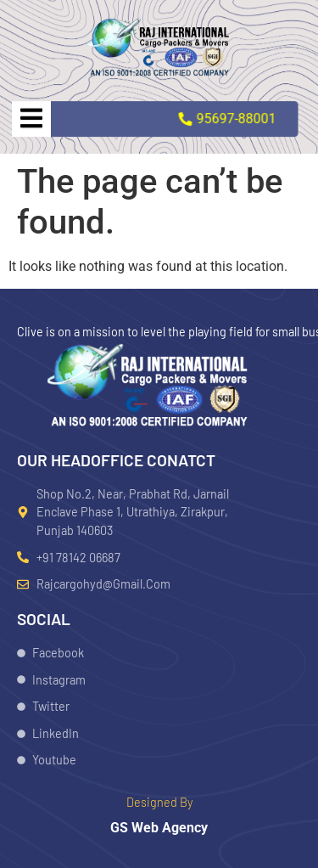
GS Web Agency (159, 828)
